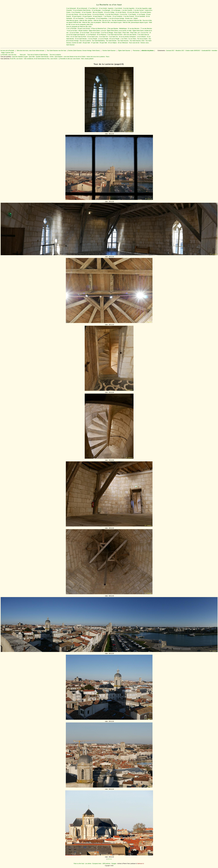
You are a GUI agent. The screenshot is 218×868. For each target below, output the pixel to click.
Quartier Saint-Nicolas (42, 57)
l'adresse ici (140, 864)
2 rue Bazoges (106, 10)
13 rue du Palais (74, 33)
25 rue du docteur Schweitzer (127, 37)
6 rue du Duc (124, 14)
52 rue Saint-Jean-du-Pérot (78, 37)
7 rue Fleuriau (107, 16)
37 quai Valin (95, 43)
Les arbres (88, 864)
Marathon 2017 (180, 51)
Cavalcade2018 (206, 51)
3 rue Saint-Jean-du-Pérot (115, 35)
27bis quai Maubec (113, 29)
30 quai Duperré (77, 16)
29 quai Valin (86, 43)
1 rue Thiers (124, 39)
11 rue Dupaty (141, 14)
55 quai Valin (103, 43)
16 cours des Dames (133, 12)
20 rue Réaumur (102, 35)
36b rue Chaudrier (98, 12)
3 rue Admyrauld (71, 8)
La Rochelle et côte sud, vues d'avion (69, 59)
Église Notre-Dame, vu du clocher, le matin (119, 31)
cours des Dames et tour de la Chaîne (75, 57)
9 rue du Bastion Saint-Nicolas (82, 10)
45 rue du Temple (114, 39)
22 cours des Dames (72, 14)
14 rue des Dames (121, 12)
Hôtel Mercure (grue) (72, 20)
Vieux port (23, 55)
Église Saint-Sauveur (124, 51)
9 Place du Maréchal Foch (99, 29)
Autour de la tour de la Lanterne (96, 57)
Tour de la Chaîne (142, 39)
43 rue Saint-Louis (92, 37)
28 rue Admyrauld (82, 8)
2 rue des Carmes (138, 10)
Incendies (214, 51)
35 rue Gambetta (140, 16)
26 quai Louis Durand (84, 29)
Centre (52, 57)
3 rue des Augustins (129, 8)
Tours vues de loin (134, 43)
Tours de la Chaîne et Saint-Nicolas (38, 55)
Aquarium (111, 8)
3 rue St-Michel (141, 37)
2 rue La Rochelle (71, 29)
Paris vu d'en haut (79, 864)
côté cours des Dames (130, 35)
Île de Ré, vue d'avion (17, 59)
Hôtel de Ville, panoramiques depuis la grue (135, 22)
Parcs (108, 57)
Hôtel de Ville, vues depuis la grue (112, 22)
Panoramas (136, 51)
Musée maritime (83, 31)
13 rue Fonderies (117, 16)
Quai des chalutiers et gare (20, 57)
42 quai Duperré (87, 16)
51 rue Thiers (132, 39)
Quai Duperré (59, 57)
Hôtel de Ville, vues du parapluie (92, 22)
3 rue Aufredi (118, 8)
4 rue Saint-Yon (103, 37)
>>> (111, 859)
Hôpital (136, 18)
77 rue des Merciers (146, 29)
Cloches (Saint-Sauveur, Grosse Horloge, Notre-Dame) (84, 51)
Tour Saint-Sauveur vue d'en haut (57, 51)
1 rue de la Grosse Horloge (116, 18)
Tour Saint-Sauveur (123, 41)
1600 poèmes (106, 864)
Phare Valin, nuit (135, 33)
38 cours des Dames (85, 14)
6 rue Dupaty (132, 14)
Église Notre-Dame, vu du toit (97, 31)
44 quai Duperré (98, 16)
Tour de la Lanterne (85, 41)
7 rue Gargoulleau (90, 18)
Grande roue (129, 18)
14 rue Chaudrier (87, 12)
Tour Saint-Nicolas (111, 41)
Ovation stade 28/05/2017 (193, 51)
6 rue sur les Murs (72, 31)
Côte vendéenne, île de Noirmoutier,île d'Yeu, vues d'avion (41, 59)
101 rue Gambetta (78, 18)
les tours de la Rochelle (7, 51)
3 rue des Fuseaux (129, 16)
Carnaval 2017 (170, 51)
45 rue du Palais (95, 33)
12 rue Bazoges (96, 10)
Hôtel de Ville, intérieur (86, 20)
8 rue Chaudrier (76, 12)
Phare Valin (126, 33)
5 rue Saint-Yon (113, 37)
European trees (97, 864)
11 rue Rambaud (91, 35)
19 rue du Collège (109, 12)
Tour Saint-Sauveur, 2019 (137, 41)
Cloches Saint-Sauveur (109, 51)
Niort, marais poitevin (87, 59)
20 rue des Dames (146, 12)
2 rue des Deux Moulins (112, 14)
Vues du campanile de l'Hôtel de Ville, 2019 (79, 27)
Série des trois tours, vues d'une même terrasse (30, 51)
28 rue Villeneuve (123, 43)
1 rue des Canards (127, 10)
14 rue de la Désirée (98, 14)
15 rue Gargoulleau (102, 18)
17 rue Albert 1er (93, 8)
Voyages (114, 864)
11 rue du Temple (103, 39)
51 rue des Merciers (134, 29)
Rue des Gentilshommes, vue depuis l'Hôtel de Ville (127, 20)
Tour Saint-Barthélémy (98, 41)
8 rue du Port (145, 33)
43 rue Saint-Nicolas (81, 39)
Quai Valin (32, 57)
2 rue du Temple (93, 39)
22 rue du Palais (85, 33)
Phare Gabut (118, 33)
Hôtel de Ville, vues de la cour (102, 20)
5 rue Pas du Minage (107, 33)
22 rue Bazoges (116, 10)
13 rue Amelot (103, 8)
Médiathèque (123, 29)
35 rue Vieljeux (112, 43)
